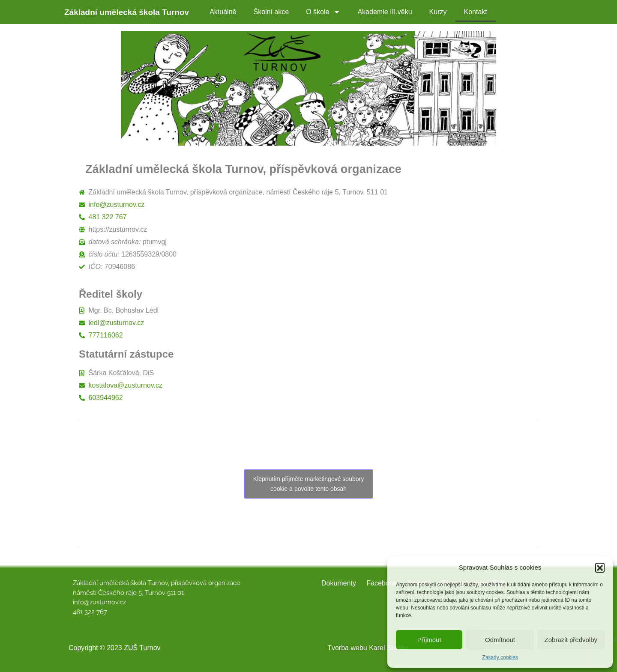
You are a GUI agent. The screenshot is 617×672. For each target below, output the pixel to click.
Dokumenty (339, 583)
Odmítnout (500, 640)
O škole (323, 12)
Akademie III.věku (385, 12)
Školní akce (271, 12)
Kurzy (438, 12)
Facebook (381, 583)
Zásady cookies (500, 657)
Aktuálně (223, 12)
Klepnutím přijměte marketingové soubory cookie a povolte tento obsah (308, 484)
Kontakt (476, 12)
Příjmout (429, 640)
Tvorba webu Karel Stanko (368, 648)
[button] (600, 567)
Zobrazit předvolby (571, 640)
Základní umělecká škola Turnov (127, 12)
